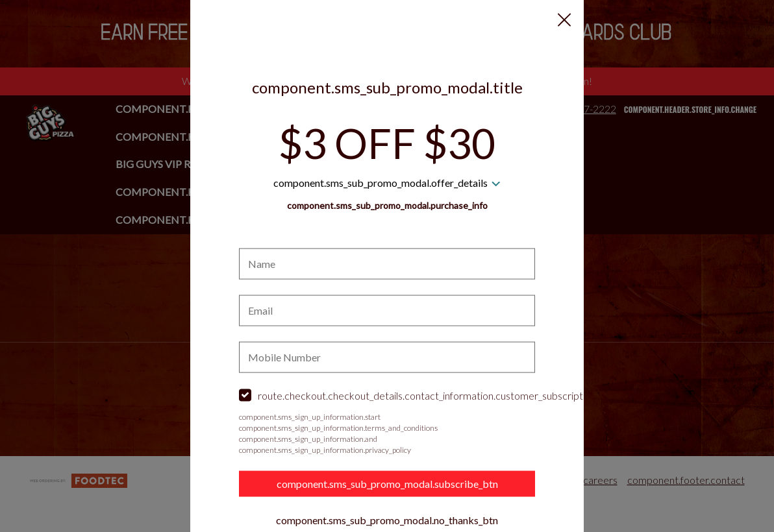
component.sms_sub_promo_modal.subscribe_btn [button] (387, 483)
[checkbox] (387, 396)
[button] (564, 20)
